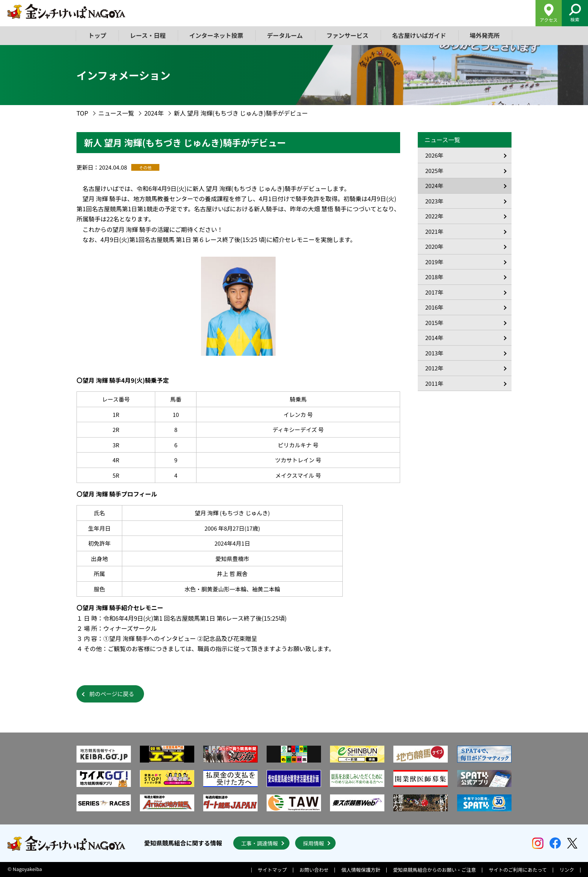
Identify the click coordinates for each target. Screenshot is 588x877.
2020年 (434, 246)
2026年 (434, 155)
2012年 (434, 368)
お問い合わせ (314, 870)
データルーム (285, 35)
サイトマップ (272, 870)
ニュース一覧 (116, 113)
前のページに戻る (112, 694)
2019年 (434, 262)
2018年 (434, 277)
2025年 (434, 171)
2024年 (154, 113)
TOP (82, 113)
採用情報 (313, 843)
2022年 (434, 216)
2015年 (434, 323)
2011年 (434, 383)
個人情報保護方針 (361, 870)
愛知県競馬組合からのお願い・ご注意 (434, 870)
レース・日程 (148, 35)
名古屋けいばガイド (419, 35)
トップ (97, 35)
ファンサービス (347, 35)
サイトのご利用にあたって (518, 870)
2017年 (434, 292)
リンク (567, 870)
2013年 (434, 353)
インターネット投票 (216, 35)
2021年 (434, 231)
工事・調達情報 (259, 843)
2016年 (434, 307)
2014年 (434, 338)
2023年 (434, 201)
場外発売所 (484, 35)
